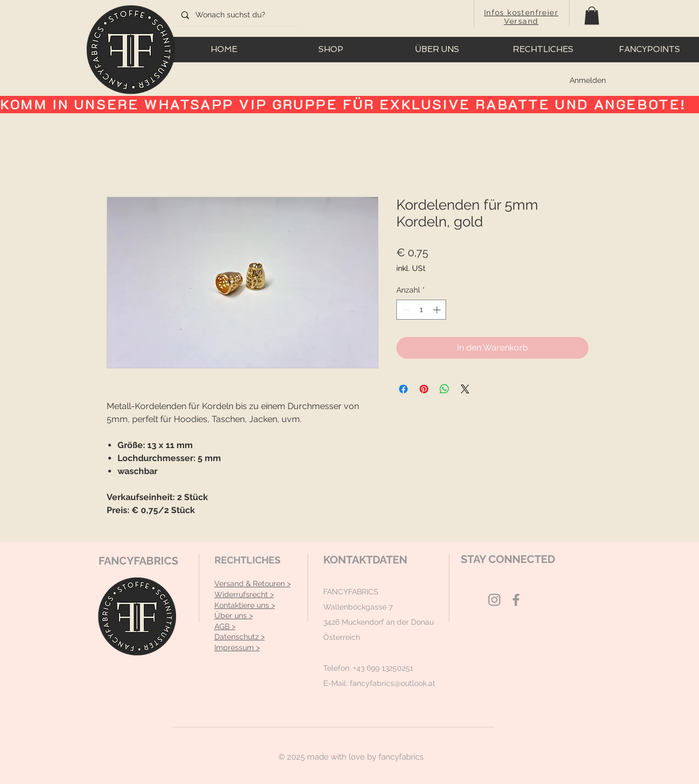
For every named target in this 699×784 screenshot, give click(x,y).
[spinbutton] (421, 310)
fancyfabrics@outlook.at (393, 683)
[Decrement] (405, 310)
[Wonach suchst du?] (237, 15)
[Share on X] (465, 389)
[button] (592, 15)
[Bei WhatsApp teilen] (445, 389)
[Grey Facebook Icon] (516, 600)
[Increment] (438, 310)
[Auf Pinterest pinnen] (424, 389)
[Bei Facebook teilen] (403, 389)
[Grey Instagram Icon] (494, 600)
